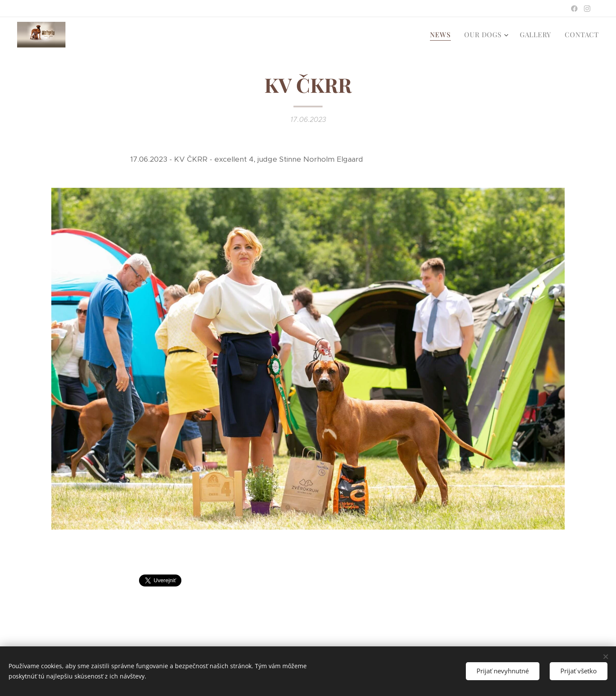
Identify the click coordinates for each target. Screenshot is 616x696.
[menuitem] (443, 35)
